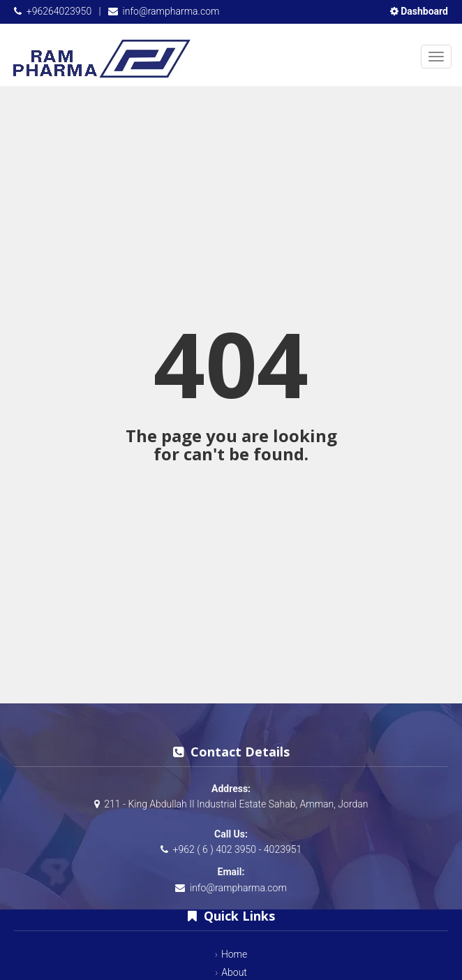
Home (234, 954)
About (234, 972)
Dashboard (419, 11)
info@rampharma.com (171, 11)
